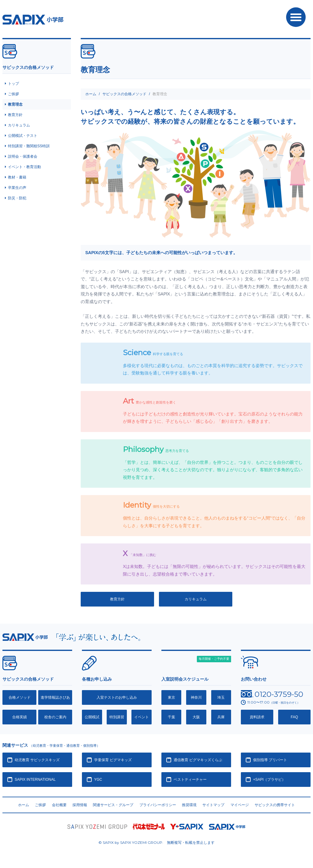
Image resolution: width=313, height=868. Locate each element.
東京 (171, 697)
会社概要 (59, 805)
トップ (13, 84)
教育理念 (15, 104)
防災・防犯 (17, 198)
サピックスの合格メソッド (124, 94)
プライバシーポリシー (158, 805)
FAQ (294, 717)
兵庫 (221, 717)
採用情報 (80, 805)
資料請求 (257, 717)
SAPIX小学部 (33, 20)
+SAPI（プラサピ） (269, 780)
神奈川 (196, 697)
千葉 (171, 717)
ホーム (91, 94)
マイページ (240, 805)
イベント (142, 717)
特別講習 (117, 717)
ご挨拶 (13, 94)
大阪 (196, 717)
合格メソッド (20, 697)
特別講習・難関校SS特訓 (29, 146)
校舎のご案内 (55, 717)
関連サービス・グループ (113, 805)
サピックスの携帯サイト (275, 805)
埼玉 (221, 697)
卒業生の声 (17, 188)
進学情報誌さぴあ (55, 697)
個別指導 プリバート (270, 760)
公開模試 (92, 717)
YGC (98, 780)
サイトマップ (213, 805)
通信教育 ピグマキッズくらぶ (198, 760)
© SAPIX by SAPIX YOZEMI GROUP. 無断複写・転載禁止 (156, 843)
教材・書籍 (17, 177)
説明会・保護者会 (23, 156)
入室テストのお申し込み (117, 697)
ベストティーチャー (190, 780)
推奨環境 (189, 805)
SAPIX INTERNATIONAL (35, 780)
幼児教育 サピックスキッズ (37, 760)
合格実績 (20, 717)
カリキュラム (196, 599)
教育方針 (117, 599)
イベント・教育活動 (24, 167)
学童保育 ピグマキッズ (113, 760)
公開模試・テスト (23, 136)
